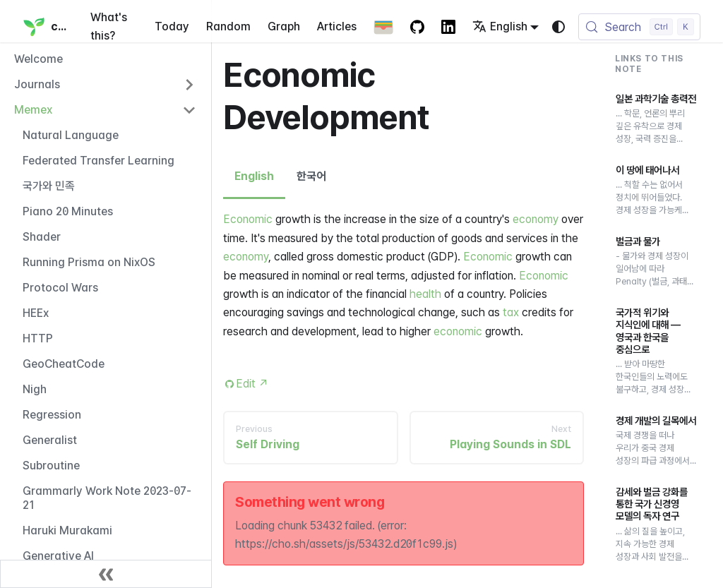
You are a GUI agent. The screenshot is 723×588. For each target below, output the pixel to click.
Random (228, 26)
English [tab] (254, 176)
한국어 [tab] (311, 176)
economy (536, 219)
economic (458, 331)
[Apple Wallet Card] (383, 27)
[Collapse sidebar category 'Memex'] (189, 110)
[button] (105, 85)
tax (511, 312)
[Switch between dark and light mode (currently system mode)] (558, 27)
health (425, 294)
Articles (337, 26)
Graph (284, 26)
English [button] (500, 26)
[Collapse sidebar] (106, 574)
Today (172, 26)
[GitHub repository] (417, 27)
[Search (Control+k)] (639, 27)
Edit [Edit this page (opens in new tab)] (252, 384)
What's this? (109, 26)
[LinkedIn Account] (448, 27)
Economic (248, 219)
